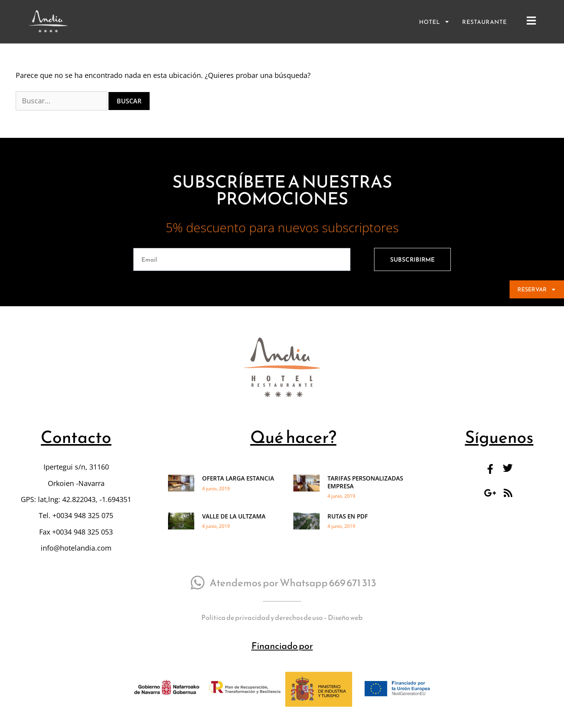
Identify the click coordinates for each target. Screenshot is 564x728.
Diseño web (345, 631)
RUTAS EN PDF (348, 529)
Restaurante (484, 22)
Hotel (434, 22)
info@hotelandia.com (76, 561)
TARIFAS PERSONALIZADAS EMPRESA (365, 496)
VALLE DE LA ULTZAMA (234, 529)
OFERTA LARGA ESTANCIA (238, 492)
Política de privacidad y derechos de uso (262, 631)
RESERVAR (537, 289)
